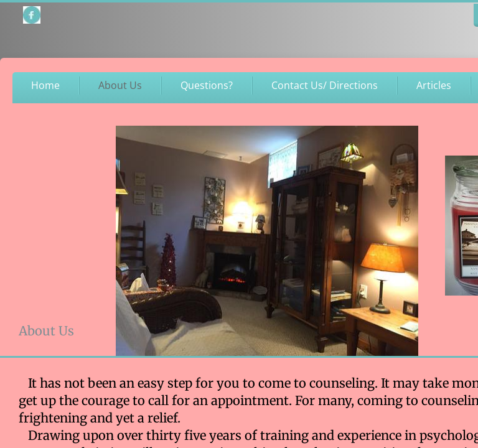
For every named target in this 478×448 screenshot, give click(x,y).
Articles (434, 85)
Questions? (207, 85)
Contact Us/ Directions (325, 85)
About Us (120, 85)
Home (45, 85)
